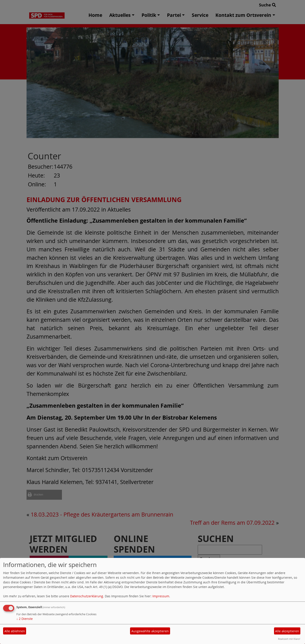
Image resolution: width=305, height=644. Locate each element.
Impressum (161, 596)
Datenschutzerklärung (87, 596)
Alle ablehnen (15, 631)
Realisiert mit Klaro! (289, 639)
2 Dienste (25, 619)
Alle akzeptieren (287, 631)
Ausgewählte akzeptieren (150, 631)
